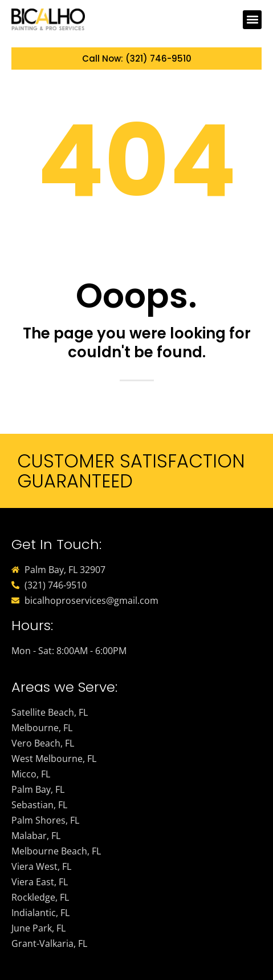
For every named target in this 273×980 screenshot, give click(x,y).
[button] (252, 20)
